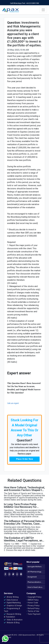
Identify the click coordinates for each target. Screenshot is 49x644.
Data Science (11, 600)
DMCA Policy (33, 600)
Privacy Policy (33, 606)
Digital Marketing (12, 603)
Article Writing (11, 597)
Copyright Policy (34, 597)
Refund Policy (33, 608)
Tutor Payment (33, 614)
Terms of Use (33, 611)
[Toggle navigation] (43, 10)
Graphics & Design (13, 606)
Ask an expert (13, 403)
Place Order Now (24, 459)
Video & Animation (13, 620)
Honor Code (32, 603)
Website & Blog (12, 623)
